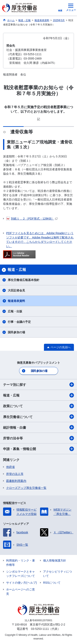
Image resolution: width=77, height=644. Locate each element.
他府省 (10, 467)
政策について (38, 406)
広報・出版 (15, 311)
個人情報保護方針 (55, 560)
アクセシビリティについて (57, 574)
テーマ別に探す (38, 385)
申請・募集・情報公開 (38, 449)
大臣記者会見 (16, 290)
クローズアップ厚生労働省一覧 (26, 488)
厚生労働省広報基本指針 (24, 280)
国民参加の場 (16, 332)
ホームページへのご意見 (21, 592)
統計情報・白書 (38, 427)
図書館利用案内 (16, 481)
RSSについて (52, 583)
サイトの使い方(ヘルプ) (21, 583)
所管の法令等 (38, 438)
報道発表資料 (16, 301)
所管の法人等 (15, 474)
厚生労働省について (38, 417)
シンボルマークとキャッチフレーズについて (21, 574)
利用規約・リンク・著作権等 (21, 563)
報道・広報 (38, 395)
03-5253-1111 (40, 629)
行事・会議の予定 (19, 322)
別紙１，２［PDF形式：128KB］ (32, 219)
